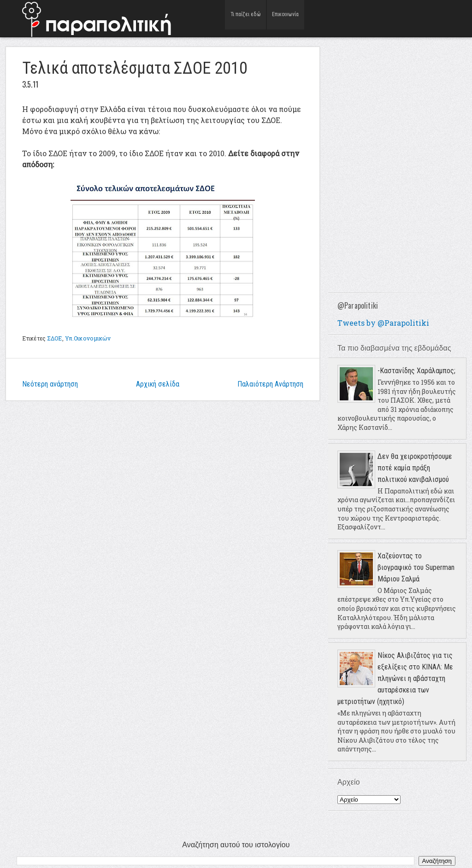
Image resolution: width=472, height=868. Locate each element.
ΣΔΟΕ (54, 338)
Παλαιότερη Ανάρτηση (270, 384)
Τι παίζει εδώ (245, 18)
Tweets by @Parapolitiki (383, 323)
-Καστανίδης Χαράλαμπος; (416, 371)
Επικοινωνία (286, 18)
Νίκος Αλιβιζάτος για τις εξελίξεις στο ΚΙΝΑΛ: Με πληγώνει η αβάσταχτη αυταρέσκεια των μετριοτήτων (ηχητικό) (395, 678)
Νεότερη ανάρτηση (50, 384)
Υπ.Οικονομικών (88, 338)
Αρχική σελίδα (158, 384)
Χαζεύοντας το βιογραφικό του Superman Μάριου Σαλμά (416, 567)
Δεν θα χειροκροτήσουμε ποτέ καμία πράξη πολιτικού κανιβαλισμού (415, 468)
